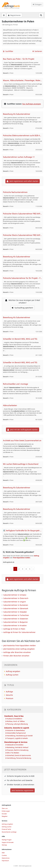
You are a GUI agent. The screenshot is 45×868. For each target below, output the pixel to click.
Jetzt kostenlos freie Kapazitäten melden (20, 645)
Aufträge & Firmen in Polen (14, 629)
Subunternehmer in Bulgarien (16, 622)
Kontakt (4, 814)
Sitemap (4, 845)
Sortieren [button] (37, 51)
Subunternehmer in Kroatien (15, 625)
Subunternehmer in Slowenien (16, 619)
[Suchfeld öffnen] (41, 15)
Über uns (5, 808)
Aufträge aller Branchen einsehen (17, 652)
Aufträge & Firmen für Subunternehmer (19, 632)
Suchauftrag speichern (23, 308)
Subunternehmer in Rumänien (16, 605)
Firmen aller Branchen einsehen (16, 656)
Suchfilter (8, 51)
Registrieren (14, 15)
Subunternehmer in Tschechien (16, 615)
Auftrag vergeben (13, 671)
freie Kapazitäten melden (22, 558)
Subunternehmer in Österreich (16, 598)
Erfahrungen (6, 811)
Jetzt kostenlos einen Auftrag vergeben (19, 649)
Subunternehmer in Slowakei (15, 612)
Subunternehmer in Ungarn (15, 602)
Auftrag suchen (12, 675)
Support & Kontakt (8, 842)
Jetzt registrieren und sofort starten (22, 181)
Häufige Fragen (7, 840)
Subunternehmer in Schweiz (15, 595)
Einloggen (37, 4)
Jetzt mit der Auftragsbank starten (22, 430)
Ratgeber (5, 816)
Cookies (4, 855)
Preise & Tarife (6, 829)
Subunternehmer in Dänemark (16, 608)
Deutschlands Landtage (9, 832)
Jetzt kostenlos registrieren (23, 790)
